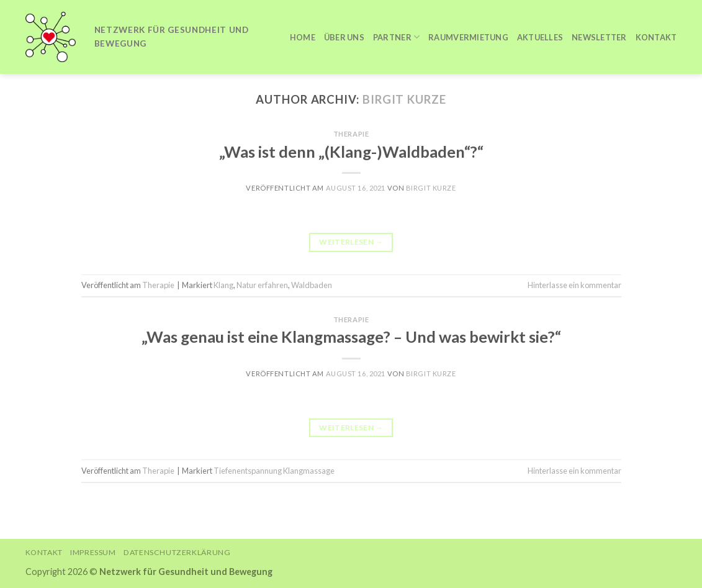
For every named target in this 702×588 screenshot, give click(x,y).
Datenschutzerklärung (177, 552)
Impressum (93, 552)
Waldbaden (312, 285)
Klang (223, 285)
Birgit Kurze (404, 99)
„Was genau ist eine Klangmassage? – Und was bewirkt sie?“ (351, 337)
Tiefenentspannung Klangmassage (274, 471)
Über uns (344, 37)
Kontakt (656, 37)
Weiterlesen (351, 242)
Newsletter (599, 37)
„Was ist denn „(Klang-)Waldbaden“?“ (351, 152)
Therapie (351, 134)
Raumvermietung (468, 37)
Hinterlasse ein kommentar (574, 285)
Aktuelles (540, 37)
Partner (396, 37)
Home (303, 37)
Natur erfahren (262, 285)
